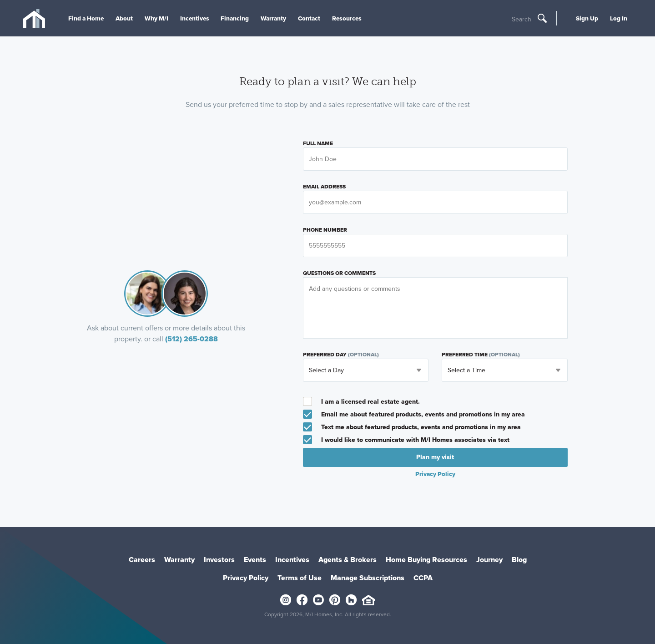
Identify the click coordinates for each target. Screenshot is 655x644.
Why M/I (156, 18)
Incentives (195, 18)
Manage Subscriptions (368, 578)
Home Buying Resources (426, 560)
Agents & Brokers (348, 560)
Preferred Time (481, 355)
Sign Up (587, 18)
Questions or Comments (339, 273)
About (124, 18)
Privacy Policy (435, 474)
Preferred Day (341, 355)
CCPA (423, 578)
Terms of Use (300, 578)
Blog (519, 560)
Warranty (273, 18)
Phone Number (325, 230)
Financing (235, 18)
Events (255, 560)
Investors (219, 560)
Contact (309, 18)
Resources (347, 18)
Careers (142, 560)
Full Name (318, 143)
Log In (619, 18)
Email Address (324, 187)
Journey (489, 560)
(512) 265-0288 (191, 339)
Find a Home (86, 18)
